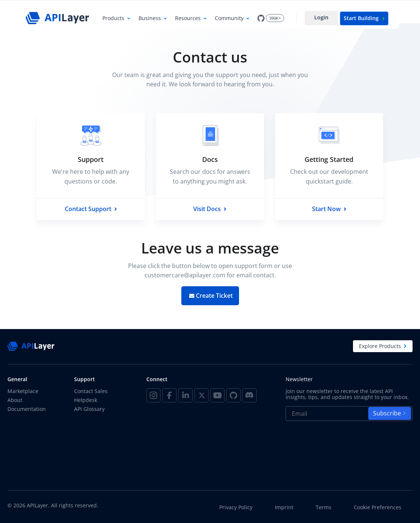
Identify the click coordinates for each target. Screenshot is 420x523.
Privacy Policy (236, 507)
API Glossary (89, 409)
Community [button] (229, 18)
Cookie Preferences (378, 507)
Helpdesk (86, 400)
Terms (324, 507)
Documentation (27, 409)
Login (321, 17)
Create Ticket (211, 296)
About (15, 400)
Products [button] (113, 18)
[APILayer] (57, 18)
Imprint (284, 507)
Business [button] (150, 18)
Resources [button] (188, 18)
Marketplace (23, 391)
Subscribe (390, 413)
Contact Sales (91, 391)
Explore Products (383, 346)
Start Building (364, 18)
